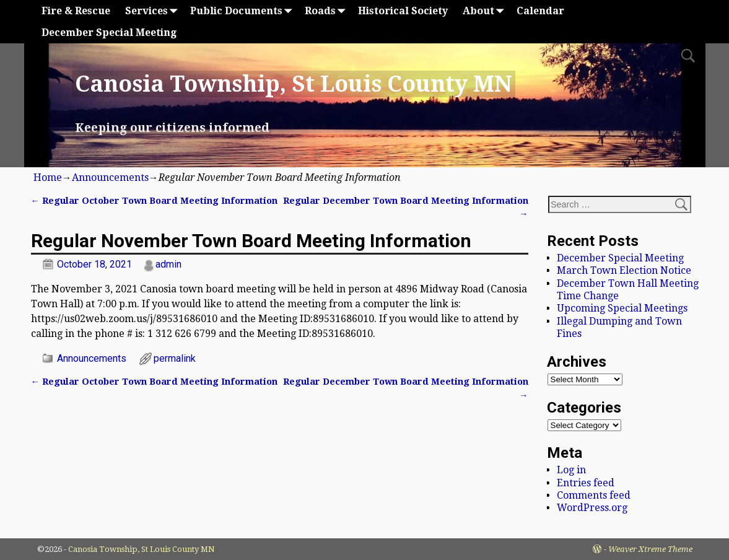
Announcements (110, 177)
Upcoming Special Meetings (622, 308)
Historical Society (403, 11)
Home (48, 177)
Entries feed (586, 483)
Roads (328, 11)
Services (154, 11)
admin (168, 264)
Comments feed (594, 495)
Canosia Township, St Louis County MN (294, 84)
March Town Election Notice (624, 270)
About (486, 11)
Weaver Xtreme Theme (650, 549)
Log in (571, 470)
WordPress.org (592, 508)
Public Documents (244, 11)
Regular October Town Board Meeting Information (154, 201)
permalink (175, 358)
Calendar (540, 11)
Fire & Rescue (76, 11)
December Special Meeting (109, 33)
